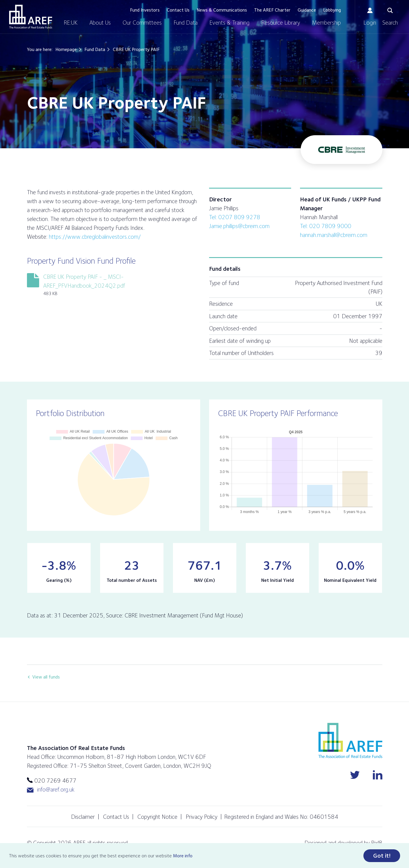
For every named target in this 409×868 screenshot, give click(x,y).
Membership (326, 23)
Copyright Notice (157, 817)
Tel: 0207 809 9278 (235, 217)
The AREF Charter (272, 10)
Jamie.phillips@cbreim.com (239, 226)
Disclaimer (83, 817)
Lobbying (332, 10)
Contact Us (178, 10)
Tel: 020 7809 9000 (326, 226)
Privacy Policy (202, 817)
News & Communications (222, 10)
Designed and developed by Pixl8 (343, 843)
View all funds (46, 677)
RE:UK (71, 23)
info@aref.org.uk (51, 790)
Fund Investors (145, 10)
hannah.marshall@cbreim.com (334, 235)
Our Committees (142, 23)
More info (183, 856)
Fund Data (186, 23)
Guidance (307, 10)
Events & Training (229, 23)
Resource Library (281, 23)
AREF (31, 17)
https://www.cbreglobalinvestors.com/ (95, 237)
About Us (100, 23)
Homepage (66, 49)
